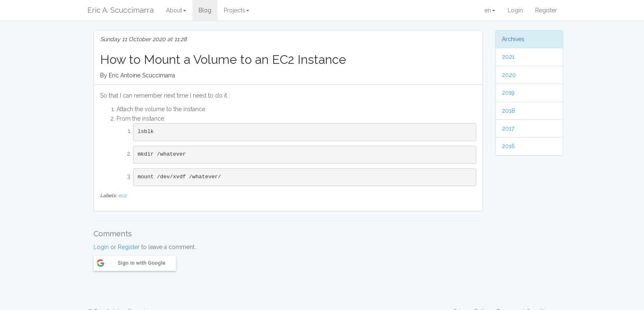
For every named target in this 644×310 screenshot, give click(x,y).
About (176, 10)
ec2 (122, 196)
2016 (508, 146)
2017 (508, 128)
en (490, 10)
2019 (508, 93)
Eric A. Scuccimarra (121, 10)
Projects (237, 10)
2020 (509, 75)
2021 (508, 57)
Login (515, 10)
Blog (205, 10)
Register (546, 10)
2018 (508, 111)
